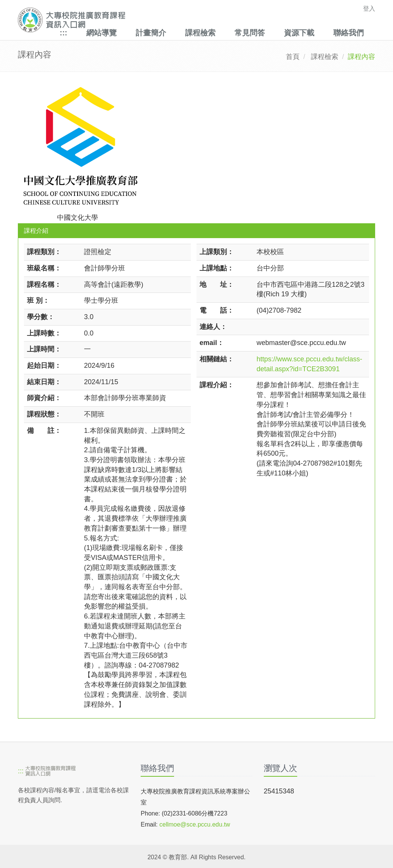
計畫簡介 (151, 33)
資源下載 (299, 33)
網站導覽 (101, 33)
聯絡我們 (349, 33)
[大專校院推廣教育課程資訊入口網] (162, 20)
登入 (369, 9)
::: (63, 33)
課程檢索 (200, 33)
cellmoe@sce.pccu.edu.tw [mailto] (195, 824)
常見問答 (250, 33)
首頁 (293, 57)
